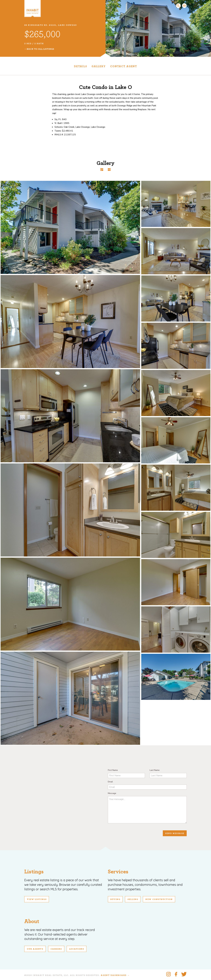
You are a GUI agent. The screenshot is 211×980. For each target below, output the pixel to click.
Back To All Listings (40, 49)
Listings (34, 872)
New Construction (159, 899)
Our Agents (35, 949)
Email (110, 782)
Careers (56, 949)
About (32, 921)
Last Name (155, 770)
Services (118, 872)
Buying (115, 899)
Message (112, 793)
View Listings (37, 899)
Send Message (175, 833)
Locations (77, 949)
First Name (113, 770)
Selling (133, 899)
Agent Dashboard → (115, 975)
